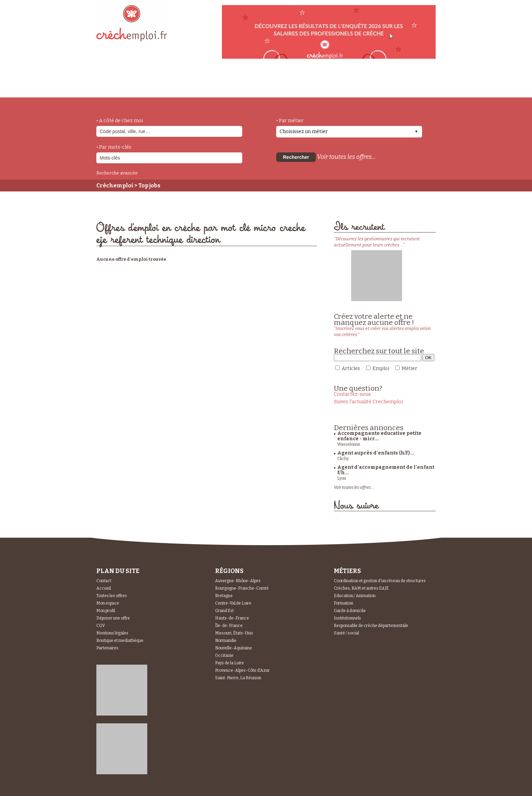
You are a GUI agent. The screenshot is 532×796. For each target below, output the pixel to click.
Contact (104, 581)
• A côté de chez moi (120, 121)
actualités (196, 82)
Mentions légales (112, 633)
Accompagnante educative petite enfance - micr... (379, 436)
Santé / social (346, 633)
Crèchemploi (115, 186)
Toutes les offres (112, 596)
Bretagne (224, 596)
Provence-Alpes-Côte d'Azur (242, 670)
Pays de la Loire (230, 663)
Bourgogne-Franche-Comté (242, 588)
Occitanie (224, 655)
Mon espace (108, 603)
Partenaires (107, 648)
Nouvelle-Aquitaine (234, 648)
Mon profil (106, 611)
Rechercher (296, 157)
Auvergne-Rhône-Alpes (238, 581)
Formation (344, 603)
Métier (410, 368)
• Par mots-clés (114, 147)
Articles (351, 368)
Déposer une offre (113, 618)
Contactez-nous (352, 394)
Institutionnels (347, 618)
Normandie (226, 641)
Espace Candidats (327, 81)
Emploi (381, 368)
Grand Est (224, 611)
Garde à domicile (350, 611)
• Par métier (290, 121)
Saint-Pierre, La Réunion (238, 678)
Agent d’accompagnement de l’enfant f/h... (386, 470)
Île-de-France (229, 626)
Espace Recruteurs (401, 86)
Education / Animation (355, 596)
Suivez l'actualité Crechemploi (368, 402)
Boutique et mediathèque (120, 641)
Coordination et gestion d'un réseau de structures (380, 581)
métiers (153, 86)
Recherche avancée (117, 173)
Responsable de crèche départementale (371, 626)
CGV (101, 626)
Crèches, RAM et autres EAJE (361, 588)
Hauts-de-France (232, 618)
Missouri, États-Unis (234, 633)
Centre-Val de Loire (233, 603)
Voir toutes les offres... (346, 157)
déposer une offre (256, 82)
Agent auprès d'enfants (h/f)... (376, 453)
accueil (115, 88)
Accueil (104, 588)
